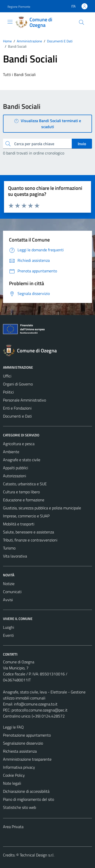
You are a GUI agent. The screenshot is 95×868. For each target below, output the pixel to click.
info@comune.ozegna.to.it (36, 704)
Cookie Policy (14, 775)
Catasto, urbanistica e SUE (25, 484)
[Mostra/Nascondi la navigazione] (10, 22)
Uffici (7, 376)
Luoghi (8, 627)
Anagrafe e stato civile (22, 460)
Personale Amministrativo (24, 400)
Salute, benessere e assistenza (28, 532)
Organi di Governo (18, 384)
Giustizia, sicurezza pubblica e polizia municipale (42, 508)
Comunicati (12, 592)
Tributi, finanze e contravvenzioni (30, 540)
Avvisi (8, 600)
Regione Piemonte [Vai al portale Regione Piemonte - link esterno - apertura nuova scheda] (19, 7)
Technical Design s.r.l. (37, 855)
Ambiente (11, 452)
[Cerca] (81, 22)
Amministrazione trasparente (27, 759)
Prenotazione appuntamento (27, 735)
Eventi (8, 635)
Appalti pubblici (15, 468)
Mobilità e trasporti (19, 524)
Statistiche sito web (19, 807)
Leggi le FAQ (13, 727)
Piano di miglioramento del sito (28, 799)
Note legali (12, 783)
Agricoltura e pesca (19, 444)
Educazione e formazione (24, 500)
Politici (8, 392)
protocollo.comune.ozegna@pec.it (39, 710)
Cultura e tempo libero (21, 492)
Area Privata (13, 827)
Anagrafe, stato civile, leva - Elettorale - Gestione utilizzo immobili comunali (44, 695)
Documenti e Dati (17, 416)
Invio (82, 144)
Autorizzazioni (14, 476)
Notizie (9, 584)
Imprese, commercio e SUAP (26, 516)
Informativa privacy (19, 767)
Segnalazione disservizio (23, 743)
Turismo (9, 548)
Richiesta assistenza (20, 751)
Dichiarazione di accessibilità (26, 791)
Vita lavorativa (15, 556)
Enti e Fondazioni (17, 408)
